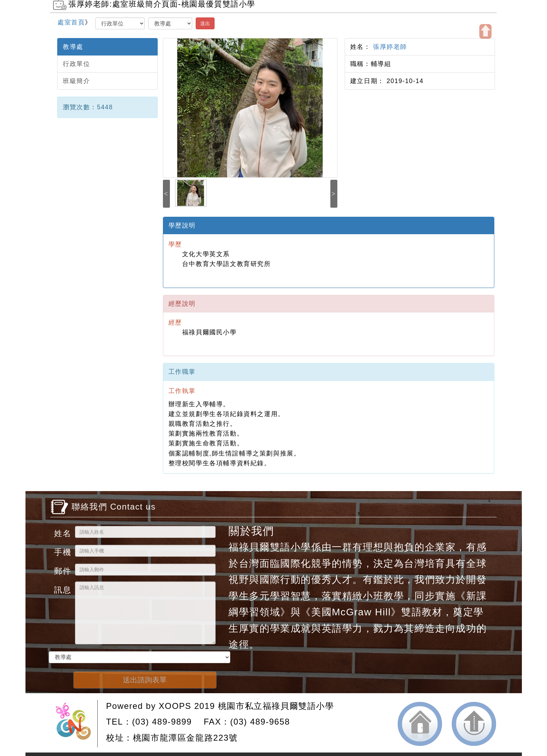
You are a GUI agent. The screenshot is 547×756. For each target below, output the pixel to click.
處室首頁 (71, 22)
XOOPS (175, 706)
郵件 (62, 571)
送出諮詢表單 (145, 680)
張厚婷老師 (389, 47)
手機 (62, 552)
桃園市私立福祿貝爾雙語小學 (276, 706)
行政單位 (76, 64)
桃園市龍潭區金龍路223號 (185, 738)
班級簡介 (76, 81)
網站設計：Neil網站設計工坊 (76, 724)
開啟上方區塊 (485, 31)
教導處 (73, 47)
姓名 (62, 533)
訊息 (62, 590)
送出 (205, 23)
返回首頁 (420, 724)
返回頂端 (474, 724)
